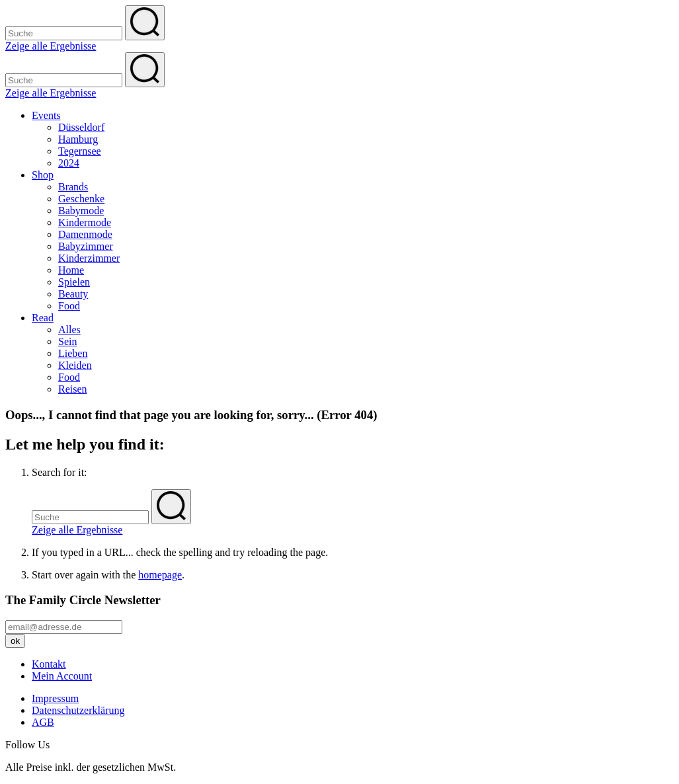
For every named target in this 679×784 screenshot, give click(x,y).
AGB (43, 722)
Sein (67, 341)
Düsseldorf (81, 127)
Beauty (73, 294)
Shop (43, 175)
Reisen (73, 389)
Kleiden (75, 365)
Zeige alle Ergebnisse (51, 46)
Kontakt (49, 664)
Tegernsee (80, 151)
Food (69, 306)
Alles (69, 330)
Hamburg (78, 139)
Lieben (73, 353)
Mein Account (62, 676)
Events (46, 115)
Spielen (74, 282)
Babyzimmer (86, 246)
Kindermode (85, 222)
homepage (160, 575)
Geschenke (81, 199)
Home (71, 270)
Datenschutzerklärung (78, 710)
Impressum (55, 698)
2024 (69, 163)
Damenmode (85, 234)
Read (43, 318)
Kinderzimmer (89, 258)
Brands (73, 187)
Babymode (81, 211)
